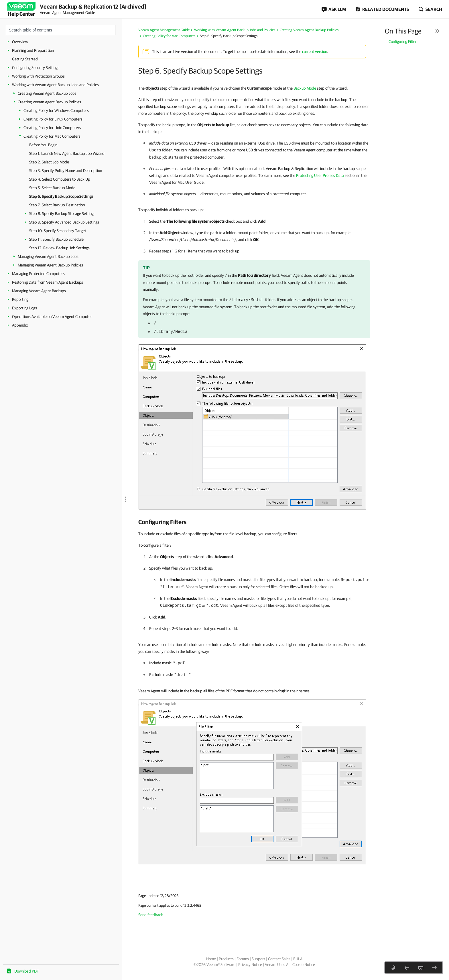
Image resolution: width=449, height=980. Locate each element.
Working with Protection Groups (38, 76)
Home (211, 959)
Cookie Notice (304, 965)
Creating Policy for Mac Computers (52, 136)
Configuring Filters (403, 42)
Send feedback (151, 915)
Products (226, 959)
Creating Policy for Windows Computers (56, 110)
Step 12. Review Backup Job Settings (59, 248)
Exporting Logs (24, 308)
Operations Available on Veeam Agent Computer (52, 317)
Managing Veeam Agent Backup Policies (50, 265)
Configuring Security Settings (36, 68)
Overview (20, 42)
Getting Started (25, 59)
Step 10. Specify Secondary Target (58, 231)
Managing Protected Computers (38, 274)
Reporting (20, 299)
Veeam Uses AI (277, 965)
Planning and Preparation (33, 50)
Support (258, 959)
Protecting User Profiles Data (320, 175)
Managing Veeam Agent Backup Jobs (48, 256)
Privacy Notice (250, 965)
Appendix (20, 325)
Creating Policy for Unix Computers (52, 128)
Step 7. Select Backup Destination (57, 205)
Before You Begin (43, 145)
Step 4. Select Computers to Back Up (60, 179)
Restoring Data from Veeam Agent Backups (48, 282)
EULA (298, 959)
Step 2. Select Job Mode (49, 162)
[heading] (254, 522)
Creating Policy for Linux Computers (53, 119)
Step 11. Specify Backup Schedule (56, 239)
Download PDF (26, 971)
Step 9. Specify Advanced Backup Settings (64, 222)
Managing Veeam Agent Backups (39, 291)
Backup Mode (305, 88)
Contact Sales (279, 959)
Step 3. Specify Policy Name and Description (66, 171)
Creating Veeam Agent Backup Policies (49, 102)
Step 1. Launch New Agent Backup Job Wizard (67, 153)
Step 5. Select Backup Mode (52, 188)
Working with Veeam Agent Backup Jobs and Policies (55, 85)
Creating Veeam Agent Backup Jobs (47, 93)
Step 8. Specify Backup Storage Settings (62, 214)
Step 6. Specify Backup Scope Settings (61, 196)
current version (315, 52)
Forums (243, 959)
